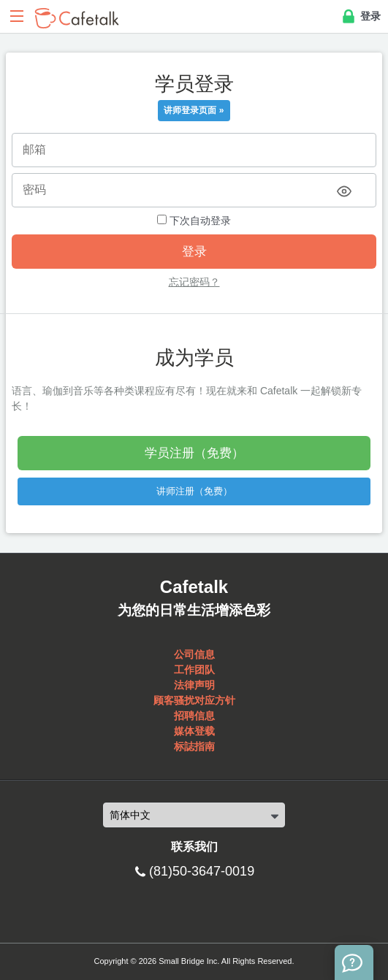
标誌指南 (194, 746)
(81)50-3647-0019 (202, 871)
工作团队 (194, 670)
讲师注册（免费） (194, 491)
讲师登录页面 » (194, 110)
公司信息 (194, 654)
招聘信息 (194, 716)
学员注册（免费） (194, 453)
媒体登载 (194, 731)
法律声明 (194, 685)
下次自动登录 (194, 221)
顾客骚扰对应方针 (194, 700)
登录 (360, 17)
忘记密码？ (194, 282)
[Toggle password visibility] (344, 191)
